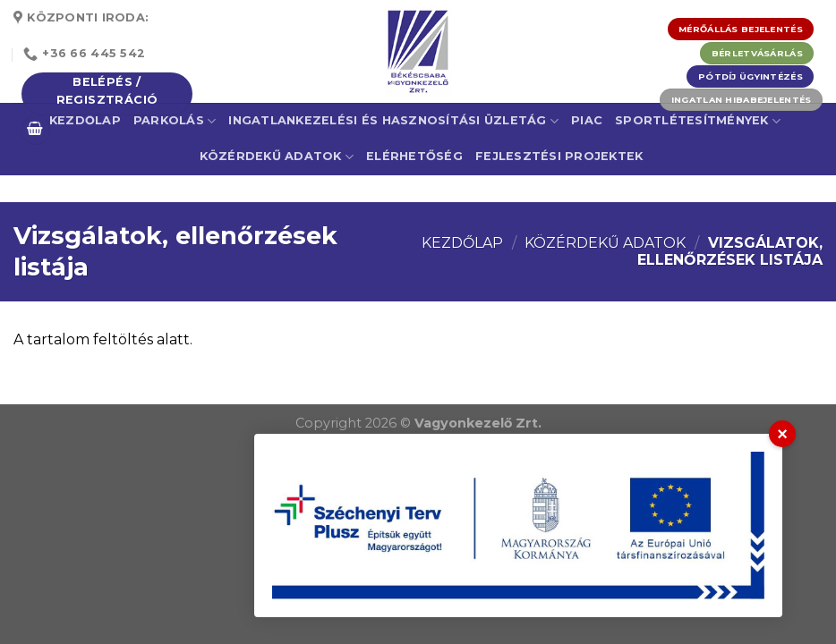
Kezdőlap (462, 243)
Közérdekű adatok (277, 157)
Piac (587, 120)
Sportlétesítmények (698, 121)
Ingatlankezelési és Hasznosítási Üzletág (393, 121)
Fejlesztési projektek (559, 156)
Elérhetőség (414, 156)
